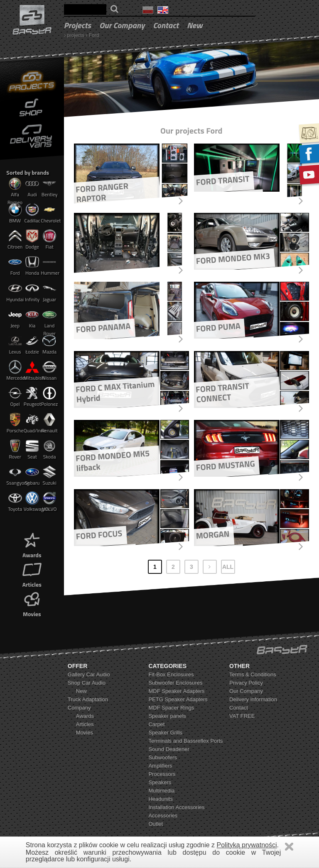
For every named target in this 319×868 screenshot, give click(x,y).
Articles (32, 574)
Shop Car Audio (87, 683)
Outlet (156, 824)
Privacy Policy (246, 683)
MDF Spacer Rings (171, 708)
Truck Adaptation (88, 699)
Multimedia (161, 791)
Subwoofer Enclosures (175, 683)
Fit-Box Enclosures (171, 674)
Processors (162, 774)
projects (77, 25)
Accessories (163, 816)
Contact (166, 25)
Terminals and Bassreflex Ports (185, 741)
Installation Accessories (176, 807)
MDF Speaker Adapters (176, 691)
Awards (32, 545)
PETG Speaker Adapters (178, 699)
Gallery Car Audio (89, 674)
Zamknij (289, 847)
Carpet (156, 724)
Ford (94, 35)
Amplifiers (160, 766)
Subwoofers (163, 757)
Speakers (160, 782)
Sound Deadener (169, 749)
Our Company (122, 25)
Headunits (161, 799)
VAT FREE (242, 716)
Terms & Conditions (253, 674)
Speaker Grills (165, 733)
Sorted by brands (28, 172)
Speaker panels (167, 716)
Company (79, 708)
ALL (228, 567)
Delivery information (253, 699)
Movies (32, 603)
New (195, 25)
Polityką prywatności (247, 845)
